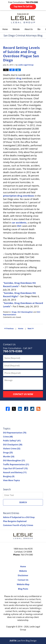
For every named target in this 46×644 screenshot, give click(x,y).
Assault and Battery (15, 472)
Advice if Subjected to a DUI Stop (19, 517)
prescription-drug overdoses (19, 196)
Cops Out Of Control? (15, 468)
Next (31, 328)
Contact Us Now (23, 394)
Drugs (14, 312)
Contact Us (23, 580)
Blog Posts (23, 589)
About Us (29, 29)
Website (16, 29)
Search (23, 502)
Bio (39, 29)
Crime (8, 437)
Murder (9, 457)
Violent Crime (12, 449)
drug (19, 78)
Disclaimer (23, 575)
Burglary (9, 476)
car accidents (19, 223)
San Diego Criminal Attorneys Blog (23, 18)
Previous (9, 328)
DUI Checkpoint (13, 445)
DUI (19, 226)
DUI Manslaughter (25, 312)
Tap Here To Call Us (23, 6)
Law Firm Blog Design (23, 641)
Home (5, 29)
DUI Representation (15, 433)
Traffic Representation (16, 464)
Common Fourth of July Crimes (18, 525)
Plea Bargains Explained (15, 521)
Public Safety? (12, 441)
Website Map (23, 584)
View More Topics (11, 480)
